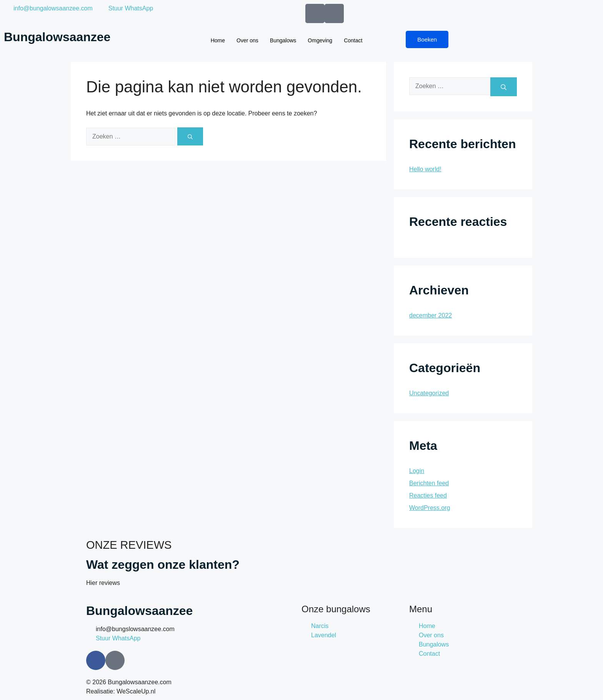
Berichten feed (429, 483)
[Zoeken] (190, 136)
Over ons (247, 40)
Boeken (427, 39)
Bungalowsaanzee (57, 37)
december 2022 (431, 315)
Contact (353, 40)
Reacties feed (428, 495)
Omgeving (320, 40)
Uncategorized (429, 393)
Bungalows (283, 40)
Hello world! (425, 169)
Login (417, 471)
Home (218, 40)
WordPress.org (430, 508)
